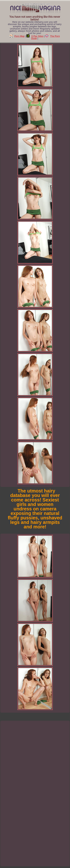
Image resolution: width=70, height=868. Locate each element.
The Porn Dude (46, 37)
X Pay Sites (35, 36)
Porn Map (17, 36)
